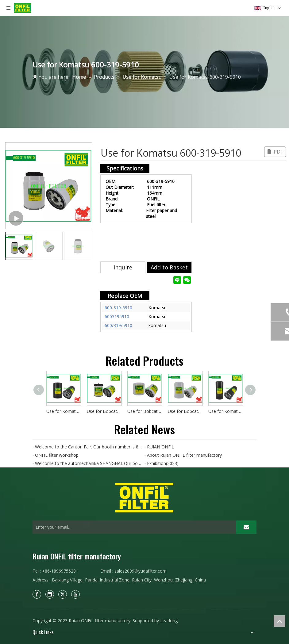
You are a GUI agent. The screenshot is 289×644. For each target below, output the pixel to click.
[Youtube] (75, 594)
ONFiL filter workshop (57, 455)
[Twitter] (63, 594)
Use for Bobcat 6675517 (144, 411)
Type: (111, 205)
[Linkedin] (50, 594)
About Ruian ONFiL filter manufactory (184, 455)
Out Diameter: (120, 187)
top (279, 621)
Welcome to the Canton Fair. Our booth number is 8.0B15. (89, 447)
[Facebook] (37, 594)
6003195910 (117, 316)
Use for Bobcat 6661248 (185, 411)
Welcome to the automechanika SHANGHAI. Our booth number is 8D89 (89, 463)
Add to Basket (169, 267)
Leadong (169, 621)
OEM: (111, 181)
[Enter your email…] (133, 527)
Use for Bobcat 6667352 (104, 411)
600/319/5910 (118, 325)
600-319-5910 (118, 308)
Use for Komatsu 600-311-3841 (225, 411)
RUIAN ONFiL (160, 447)
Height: (112, 193)
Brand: (112, 199)
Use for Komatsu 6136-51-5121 (64, 411)
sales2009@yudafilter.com (141, 571)
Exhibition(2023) (163, 463)
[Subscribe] (246, 527)
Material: (114, 210)
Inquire (123, 267)
